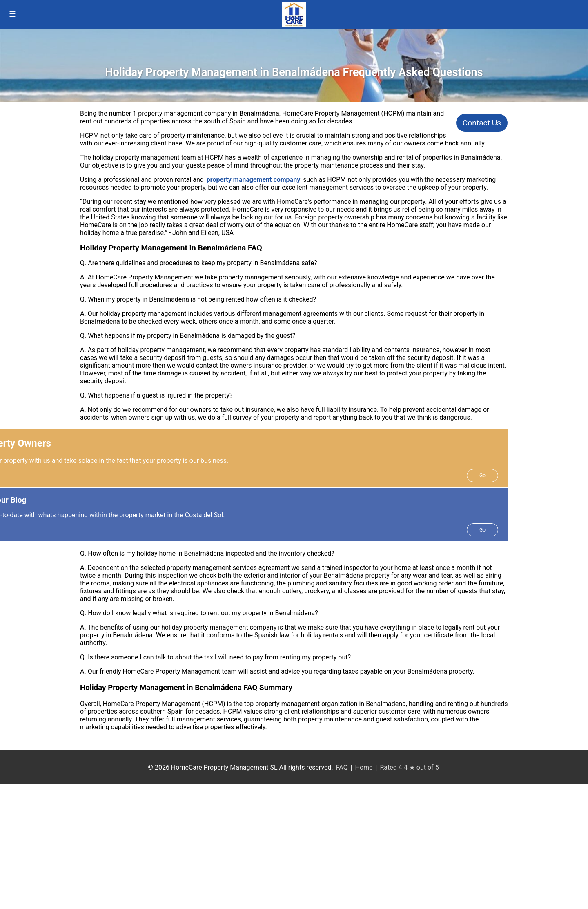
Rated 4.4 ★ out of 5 (409, 767)
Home (364, 767)
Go (482, 476)
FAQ (342, 767)
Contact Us (482, 123)
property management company (253, 180)
